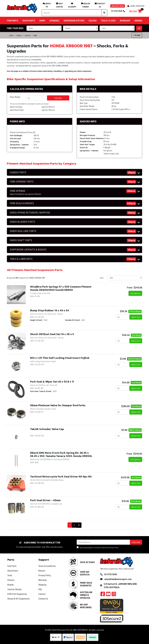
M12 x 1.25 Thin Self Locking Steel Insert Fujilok (60, 358)
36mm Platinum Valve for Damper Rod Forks (58, 405)
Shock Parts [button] (29, 21)
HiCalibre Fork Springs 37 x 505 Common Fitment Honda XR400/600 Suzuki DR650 (61, 288)
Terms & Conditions (101, 548)
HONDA (19, 35)
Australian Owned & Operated (86, 595)
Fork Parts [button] (12, 21)
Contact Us (43, 598)
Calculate (58, 98)
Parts (11, 560)
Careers (42, 594)
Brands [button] (138, 21)
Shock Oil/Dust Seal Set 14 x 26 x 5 (52, 334)
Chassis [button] (93, 21)
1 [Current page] (70, 525)
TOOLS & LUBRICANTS (21, 259)
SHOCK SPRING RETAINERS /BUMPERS (30, 213)
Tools (10, 575)
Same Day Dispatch (85, 573)
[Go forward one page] (79, 525)
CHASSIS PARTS (18, 172)
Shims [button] (42, 21)
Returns (42, 571)
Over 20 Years (87, 562)
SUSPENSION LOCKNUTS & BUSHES (28, 249)
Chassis (11, 580)
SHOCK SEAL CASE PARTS (23, 231)
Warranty (43, 580)
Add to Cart (136, 317)
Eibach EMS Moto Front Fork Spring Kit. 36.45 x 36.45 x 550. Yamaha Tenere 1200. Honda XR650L (61, 454)
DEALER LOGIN (118, 6)
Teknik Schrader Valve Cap (47, 429)
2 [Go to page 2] (74, 525)
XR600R (28, 35)
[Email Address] (103, 542)
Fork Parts (12, 566)
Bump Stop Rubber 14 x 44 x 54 (49, 310)
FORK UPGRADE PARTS (22, 181)
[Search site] (104, 13)
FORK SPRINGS (25, 192)
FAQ (40, 589)
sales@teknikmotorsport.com (118, 579)
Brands (11, 585)
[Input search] (72, 13)
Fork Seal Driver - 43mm (45, 500)
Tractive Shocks (14, 589)
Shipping (42, 585)
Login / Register (136, 6)
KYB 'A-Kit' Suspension (17, 594)
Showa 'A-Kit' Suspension (18, 598)
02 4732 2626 (118, 11)
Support (44, 560)
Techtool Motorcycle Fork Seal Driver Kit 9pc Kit (61, 476)
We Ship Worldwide (86, 606)
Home (11, 35)
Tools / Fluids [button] (108, 21)
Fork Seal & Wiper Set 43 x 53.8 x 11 (52, 382)
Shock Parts (13, 571)
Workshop (125, 21)
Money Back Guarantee (86, 584)
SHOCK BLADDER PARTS (22, 222)
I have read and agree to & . (98, 547)
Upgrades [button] (54, 21)
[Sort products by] (125, 278)
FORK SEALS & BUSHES (22, 203)
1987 (35, 35)
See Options (135, 293)
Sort (102, 278)
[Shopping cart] (135, 11)
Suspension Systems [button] (74, 21)
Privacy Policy (114, 548)
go (139, 28)
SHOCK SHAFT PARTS (21, 240)
